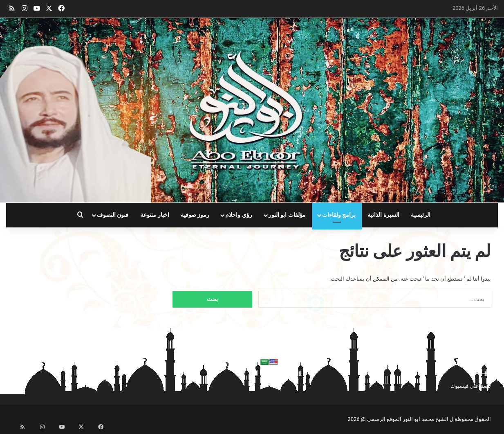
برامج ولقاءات (339, 215)
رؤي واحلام (239, 215)
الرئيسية (421, 215)
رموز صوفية (195, 215)
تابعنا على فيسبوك (471, 386)
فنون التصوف (113, 215)
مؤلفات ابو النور (287, 215)
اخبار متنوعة (155, 215)
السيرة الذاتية (383, 215)
